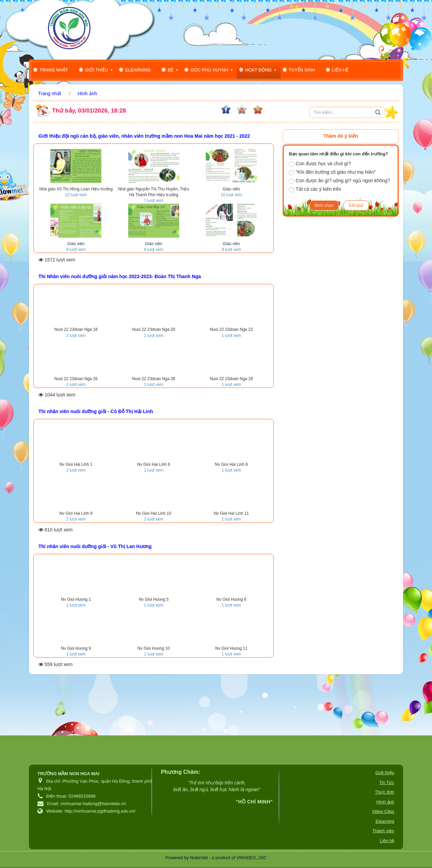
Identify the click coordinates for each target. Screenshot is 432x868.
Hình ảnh (385, 802)
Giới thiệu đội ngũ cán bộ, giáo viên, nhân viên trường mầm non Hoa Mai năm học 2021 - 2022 (144, 136)
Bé (171, 70)
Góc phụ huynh (209, 70)
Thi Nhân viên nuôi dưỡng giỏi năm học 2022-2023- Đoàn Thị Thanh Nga (120, 276)
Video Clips (383, 811)
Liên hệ (340, 70)
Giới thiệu (97, 70)
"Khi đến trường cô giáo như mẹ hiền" (332, 172)
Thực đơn (385, 792)
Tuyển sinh (302, 70)
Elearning (138, 70)
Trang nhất (54, 70)
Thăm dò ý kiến (341, 136)
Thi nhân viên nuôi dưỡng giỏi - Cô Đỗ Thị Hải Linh (96, 411)
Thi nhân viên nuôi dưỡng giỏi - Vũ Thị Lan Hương (95, 546)
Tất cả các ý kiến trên (315, 189)
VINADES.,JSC (252, 858)
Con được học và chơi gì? (320, 164)
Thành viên (383, 831)
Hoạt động (259, 70)
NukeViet (199, 858)
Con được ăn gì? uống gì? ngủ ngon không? (339, 181)
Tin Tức (387, 782)
